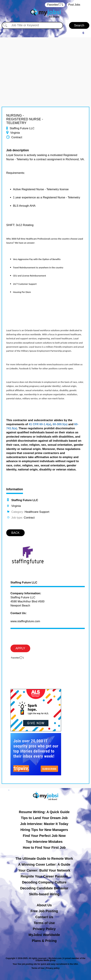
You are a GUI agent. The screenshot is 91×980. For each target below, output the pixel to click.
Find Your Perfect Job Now (44, 836)
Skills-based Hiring (44, 894)
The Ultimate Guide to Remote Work (44, 859)
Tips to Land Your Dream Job (44, 818)
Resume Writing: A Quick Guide (44, 812)
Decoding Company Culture (44, 882)
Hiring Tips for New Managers (44, 830)
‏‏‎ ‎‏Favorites (55, 5)
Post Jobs (74, 5)
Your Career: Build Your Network (44, 870)
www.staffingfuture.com (25, 621)
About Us (44, 905)
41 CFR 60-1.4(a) (40, 424)
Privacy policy (53, 968)
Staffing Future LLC (24, 583)
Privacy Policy (44, 929)
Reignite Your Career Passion (44, 876)
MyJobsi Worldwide (44, 935)
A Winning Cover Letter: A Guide (44, 864)
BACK (15, 533)
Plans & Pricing (44, 941)
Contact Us (44, 917)
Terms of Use (44, 923)
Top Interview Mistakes (44, 842)
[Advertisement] (45, 61)
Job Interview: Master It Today (44, 824)
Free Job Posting (44, 911)
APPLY (20, 648)
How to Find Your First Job (44, 848)
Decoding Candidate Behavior (44, 888)
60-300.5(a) (60, 424)
